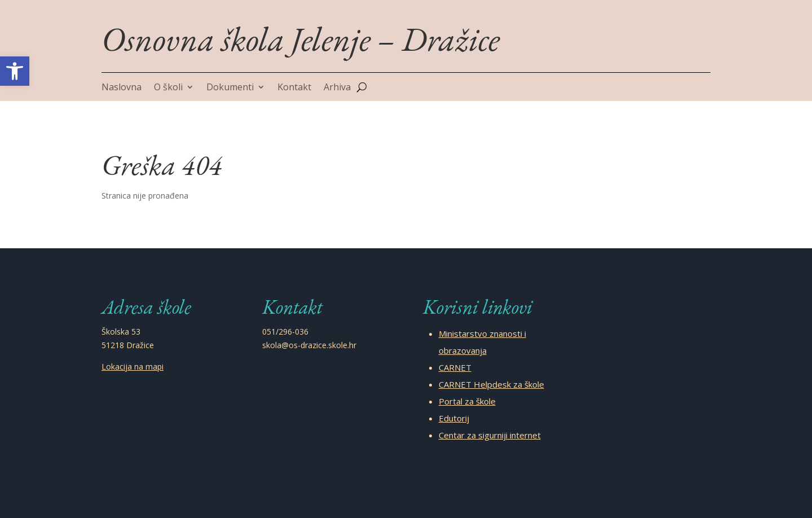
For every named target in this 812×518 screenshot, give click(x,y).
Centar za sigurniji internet (490, 435)
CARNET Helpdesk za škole (491, 384)
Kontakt (294, 88)
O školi (168, 88)
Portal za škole (467, 401)
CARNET (455, 367)
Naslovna (122, 88)
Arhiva (337, 88)
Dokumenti (230, 88)
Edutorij (454, 418)
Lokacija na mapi (133, 366)
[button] (15, 71)
